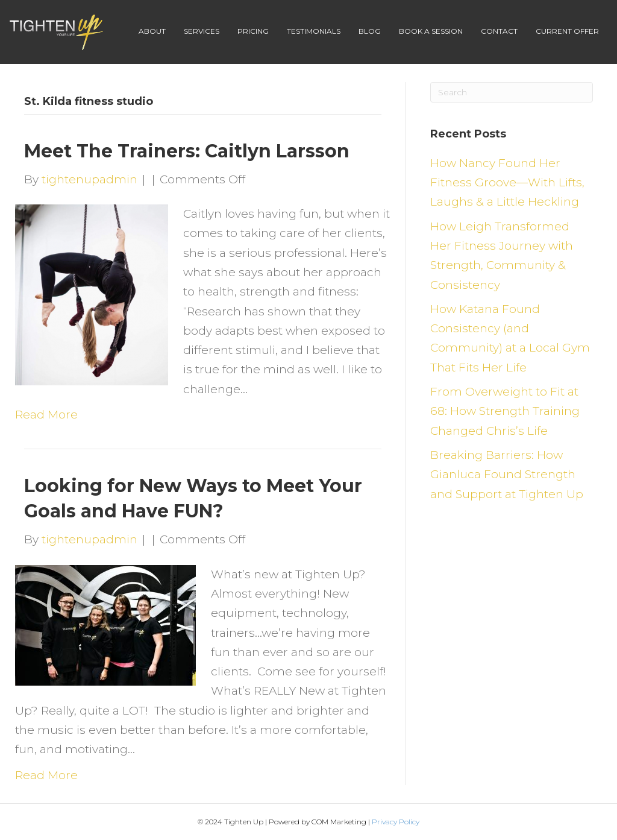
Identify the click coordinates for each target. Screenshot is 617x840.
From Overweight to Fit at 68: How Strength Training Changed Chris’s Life (505, 411)
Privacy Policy (396, 822)
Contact (499, 31)
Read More (46, 415)
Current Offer (567, 31)
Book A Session (431, 31)
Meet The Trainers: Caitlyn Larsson (187, 151)
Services (202, 31)
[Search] (512, 92)
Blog (370, 31)
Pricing (253, 31)
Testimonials (314, 31)
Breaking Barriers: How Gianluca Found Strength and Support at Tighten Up (507, 475)
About (152, 31)
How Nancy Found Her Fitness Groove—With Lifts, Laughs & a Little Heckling (507, 183)
